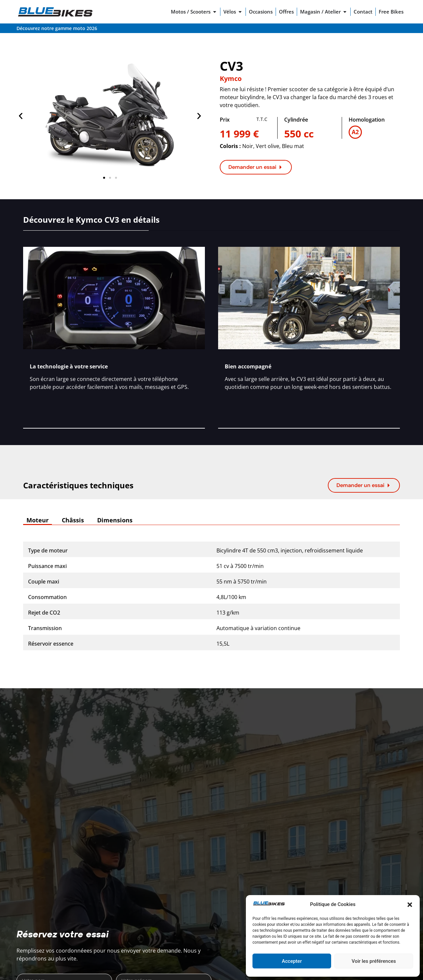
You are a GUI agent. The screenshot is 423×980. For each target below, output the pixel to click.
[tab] (38, 520)
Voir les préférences (374, 961)
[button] (410, 905)
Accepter (292, 961)
